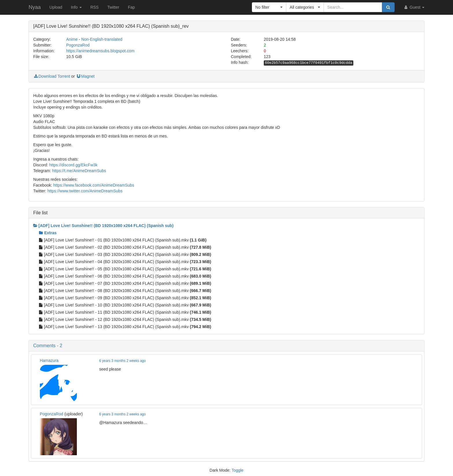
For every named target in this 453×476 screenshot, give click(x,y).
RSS (95, 7)
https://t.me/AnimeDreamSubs (79, 171)
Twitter (113, 7)
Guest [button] (414, 7)
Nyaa (35, 7)
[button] (269, 7)
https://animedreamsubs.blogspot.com (100, 51)
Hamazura (49, 360)
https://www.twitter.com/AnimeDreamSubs (85, 191)
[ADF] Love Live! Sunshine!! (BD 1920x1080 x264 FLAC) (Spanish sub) (103, 226)
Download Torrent (52, 76)
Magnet (85, 76)
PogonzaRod (78, 45)
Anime (72, 39)
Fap (131, 7)
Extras (48, 233)
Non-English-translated (102, 39)
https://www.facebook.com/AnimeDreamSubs (94, 185)
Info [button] (76, 7)
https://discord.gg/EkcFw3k (73, 165)
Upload (56, 7)
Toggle (237, 470)
